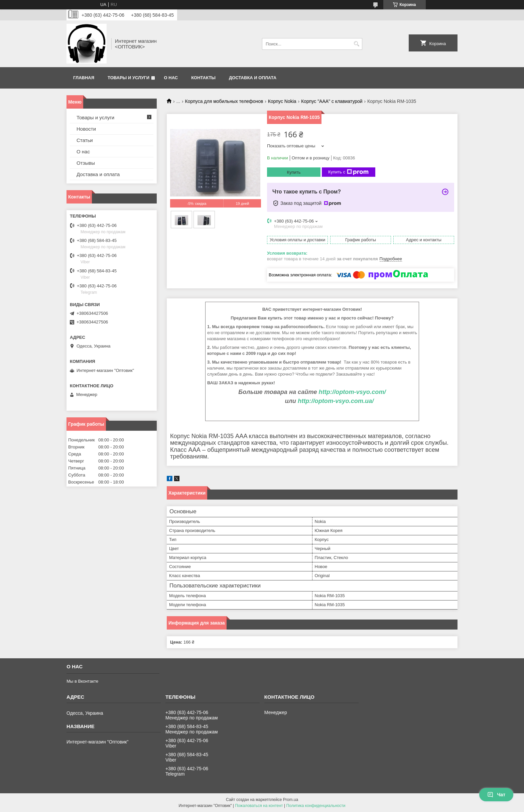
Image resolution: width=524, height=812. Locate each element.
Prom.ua (291, 800)
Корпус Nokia (282, 101)
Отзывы (86, 163)
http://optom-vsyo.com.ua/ (336, 401)
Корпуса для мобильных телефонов (224, 101)
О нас (171, 78)
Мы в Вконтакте (82, 681)
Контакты (203, 78)
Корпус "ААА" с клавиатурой (332, 101)
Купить (294, 172)
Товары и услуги (128, 78)
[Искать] (356, 44)
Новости (86, 129)
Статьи (85, 140)
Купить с (348, 172)
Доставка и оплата (253, 78)
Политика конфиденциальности (316, 806)
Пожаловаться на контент (259, 806)
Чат (496, 795)
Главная (84, 78)
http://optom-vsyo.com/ (352, 392)
